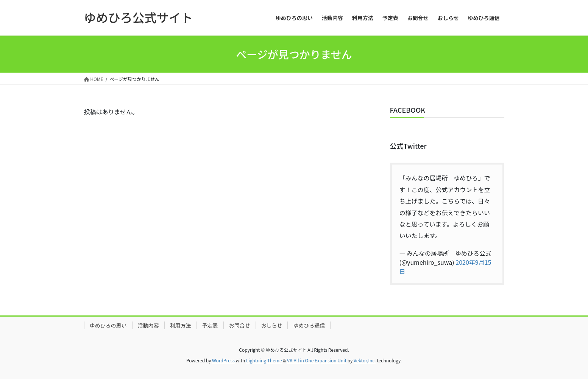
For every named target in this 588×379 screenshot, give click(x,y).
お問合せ (240, 325)
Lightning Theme (264, 360)
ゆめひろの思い (108, 325)
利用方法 (181, 325)
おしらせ (272, 325)
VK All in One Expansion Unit (317, 360)
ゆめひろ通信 (309, 325)
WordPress (223, 360)
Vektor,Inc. (365, 360)
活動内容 (148, 325)
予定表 (210, 325)
